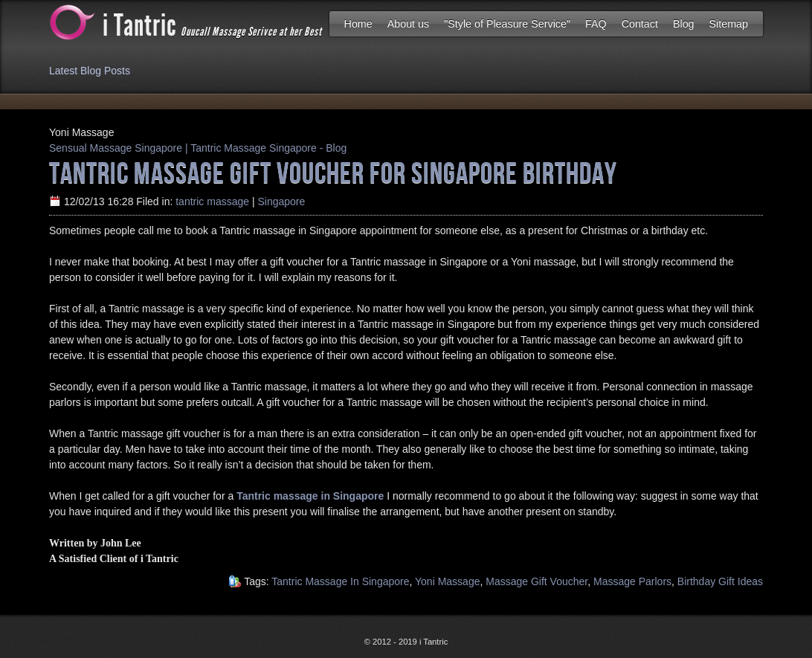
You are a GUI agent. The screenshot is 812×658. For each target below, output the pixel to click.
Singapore (281, 201)
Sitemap (729, 24)
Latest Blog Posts (90, 71)
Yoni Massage (447, 581)
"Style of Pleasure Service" (507, 24)
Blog (684, 24)
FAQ (596, 24)
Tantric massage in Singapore (310, 496)
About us (408, 24)
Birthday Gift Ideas (720, 581)
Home (358, 24)
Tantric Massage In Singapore (340, 581)
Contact (640, 24)
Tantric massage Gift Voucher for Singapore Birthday (333, 172)
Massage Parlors (632, 581)
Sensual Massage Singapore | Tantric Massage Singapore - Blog (198, 148)
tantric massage (212, 201)
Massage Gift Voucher (536, 581)
